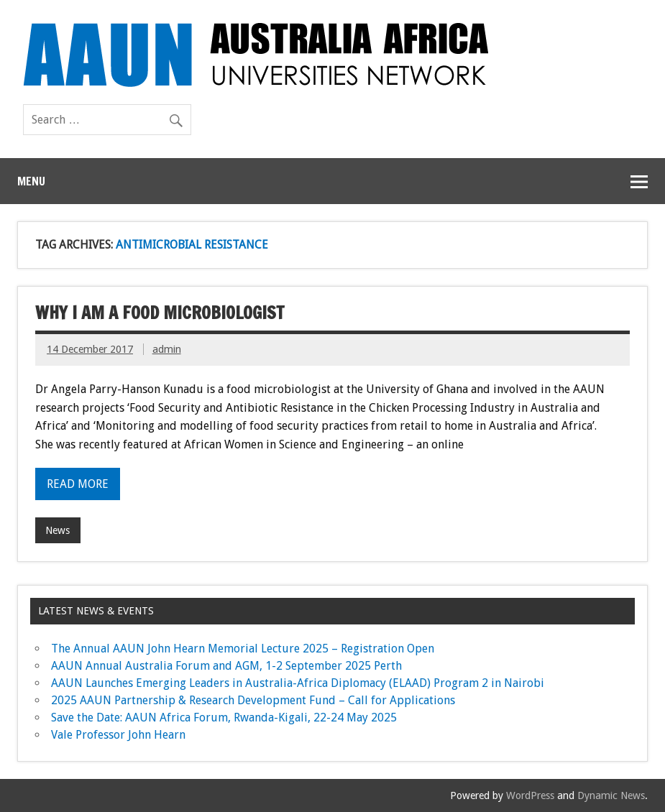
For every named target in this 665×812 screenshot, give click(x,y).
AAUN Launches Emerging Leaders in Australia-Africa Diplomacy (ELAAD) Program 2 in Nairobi (298, 683)
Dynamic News (611, 795)
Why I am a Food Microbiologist (160, 313)
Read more (78, 484)
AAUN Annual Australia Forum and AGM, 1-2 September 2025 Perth (226, 666)
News (58, 530)
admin (167, 349)
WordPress (530, 795)
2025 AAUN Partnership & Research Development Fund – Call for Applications (253, 700)
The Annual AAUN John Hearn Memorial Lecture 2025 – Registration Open (243, 649)
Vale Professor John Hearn (118, 735)
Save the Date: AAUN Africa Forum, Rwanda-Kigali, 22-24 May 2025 (224, 718)
